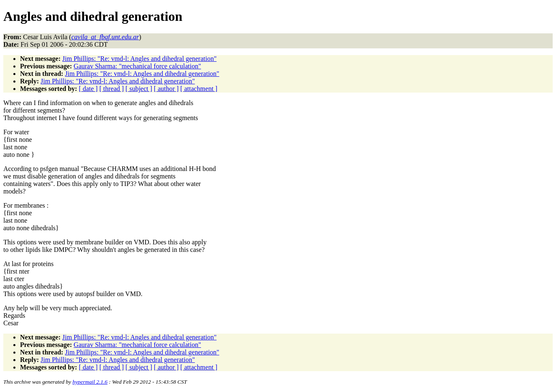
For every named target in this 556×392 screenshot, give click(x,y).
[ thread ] (112, 89)
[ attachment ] (199, 89)
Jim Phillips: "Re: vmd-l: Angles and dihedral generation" (139, 59)
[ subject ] (139, 89)
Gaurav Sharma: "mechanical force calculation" (137, 66)
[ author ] (166, 89)
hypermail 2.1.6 (90, 382)
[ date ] (88, 89)
